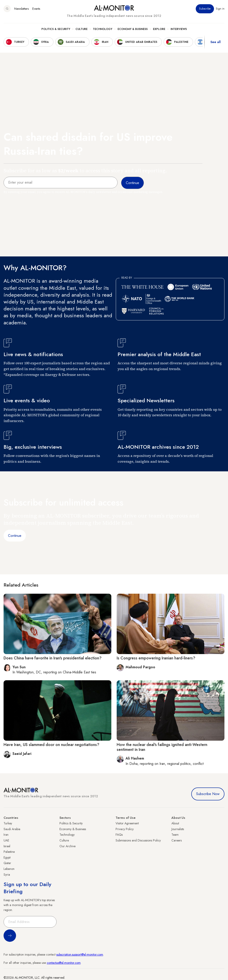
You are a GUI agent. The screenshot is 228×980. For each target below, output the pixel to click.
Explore (159, 29)
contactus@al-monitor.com (64, 963)
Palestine (9, 852)
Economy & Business (133, 29)
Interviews (179, 29)
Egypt (7, 857)
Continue (15, 536)
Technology (103, 29)
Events (36, 9)
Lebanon (9, 869)
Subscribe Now (208, 794)
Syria (7, 875)
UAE (6, 840)
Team (175, 835)
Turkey (8, 823)
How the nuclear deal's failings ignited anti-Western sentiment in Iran (162, 747)
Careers (177, 840)
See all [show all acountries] (216, 42)
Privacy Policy (125, 829)
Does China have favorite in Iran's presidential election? (53, 658)
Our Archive (67, 846)
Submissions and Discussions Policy (138, 840)
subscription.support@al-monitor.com (80, 954)
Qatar (7, 863)
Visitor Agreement (127, 823)
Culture (81, 29)
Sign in (220, 9)
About (175, 823)
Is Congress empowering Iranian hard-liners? (156, 658)
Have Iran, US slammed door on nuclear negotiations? (51, 745)
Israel (7, 846)
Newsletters (21, 9)
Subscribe (205, 9)
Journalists (178, 829)
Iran (6, 835)
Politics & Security (56, 29)
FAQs (119, 835)
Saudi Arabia (12, 829)
